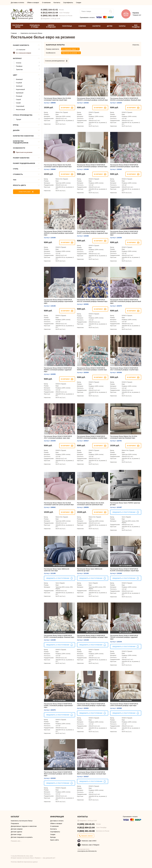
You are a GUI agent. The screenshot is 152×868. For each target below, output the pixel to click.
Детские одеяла (16, 832)
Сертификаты (68, 2)
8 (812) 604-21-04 (49, 13)
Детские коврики (17, 829)
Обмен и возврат (33, 2)
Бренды (53, 837)
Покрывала (15, 823)
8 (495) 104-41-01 (49, 10)
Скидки (79, 2)
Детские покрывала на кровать (22, 837)
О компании (46, 2)
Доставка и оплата (17, 2)
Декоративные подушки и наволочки (24, 826)
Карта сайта (54, 840)
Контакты (57, 2)
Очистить (136, 45)
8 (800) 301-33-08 (49, 15)
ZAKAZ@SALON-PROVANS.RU (87, 851)
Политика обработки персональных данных (24, 862)
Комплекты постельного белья (31, 33)
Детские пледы (16, 834)
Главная (14, 33)
